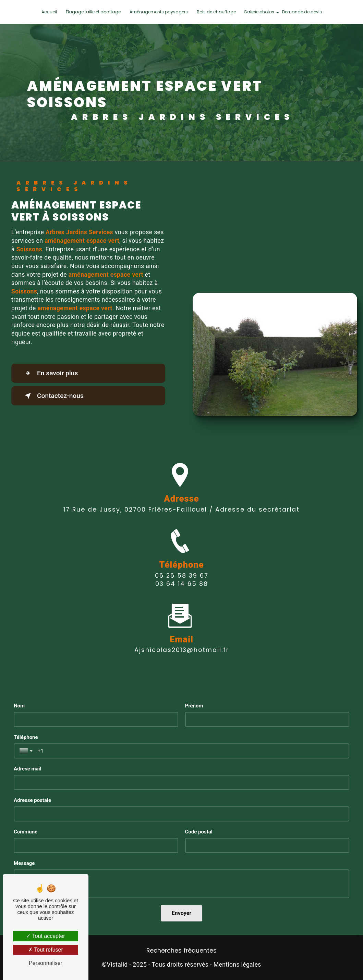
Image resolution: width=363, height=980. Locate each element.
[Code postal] (267, 845)
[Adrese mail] (181, 782)
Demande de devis (302, 12)
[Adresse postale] (181, 814)
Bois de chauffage (216, 12)
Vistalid (117, 965)
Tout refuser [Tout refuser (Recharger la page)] (46, 950)
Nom (19, 706)
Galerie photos (259, 12)
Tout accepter (45, 936)
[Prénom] (267, 719)
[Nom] (96, 719)
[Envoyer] (181, 913)
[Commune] (96, 845)
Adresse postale (32, 800)
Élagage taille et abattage (93, 12)
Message (24, 863)
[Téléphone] (191, 751)
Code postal (199, 832)
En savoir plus (50, 373)
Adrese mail (27, 769)
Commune (26, 832)
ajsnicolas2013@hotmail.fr (182, 640)
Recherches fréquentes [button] (181, 951)
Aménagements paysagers (159, 12)
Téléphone (26, 737)
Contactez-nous (53, 396)
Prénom (194, 706)
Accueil (49, 12)
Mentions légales (237, 965)
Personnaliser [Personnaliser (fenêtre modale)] (46, 963)
